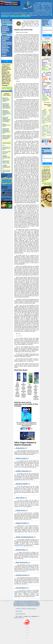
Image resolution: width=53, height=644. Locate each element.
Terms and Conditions (20, 614)
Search (16, 606)
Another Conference (15, 16)
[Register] (48, 39)
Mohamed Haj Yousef (19, 618)
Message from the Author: (46, 42)
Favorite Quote (46, 167)
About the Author (5, 52)
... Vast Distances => (21, 588)
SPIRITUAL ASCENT (34, 581)
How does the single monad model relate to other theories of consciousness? (6, 106)
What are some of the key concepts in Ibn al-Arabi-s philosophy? (7, 137)
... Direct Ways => (20, 498)
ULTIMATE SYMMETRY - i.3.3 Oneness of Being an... (6, 157)
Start (16, 601)
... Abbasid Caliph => (22, 523)
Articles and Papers (6, 34)
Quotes (34, 604)
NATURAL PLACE (33, 556)
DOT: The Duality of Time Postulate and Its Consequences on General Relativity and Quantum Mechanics (46, 130)
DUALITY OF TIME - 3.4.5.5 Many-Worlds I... (7, 153)
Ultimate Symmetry (5, 28)
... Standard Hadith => (22, 484)
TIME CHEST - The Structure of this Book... (6, 148)
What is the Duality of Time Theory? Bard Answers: (6, 99)
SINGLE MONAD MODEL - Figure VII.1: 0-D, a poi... (6, 162)
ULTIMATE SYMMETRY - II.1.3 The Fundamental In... (6, 167)
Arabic (4, 55)
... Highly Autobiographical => (25, 537)
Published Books (5, 31)
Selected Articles (7, 143)
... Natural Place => (21, 550)
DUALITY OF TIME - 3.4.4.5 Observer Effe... (7, 171)
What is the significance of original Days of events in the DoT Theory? (7, 113)
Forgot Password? (47, 37)
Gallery (19, 604)
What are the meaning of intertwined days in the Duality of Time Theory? (6, 119)
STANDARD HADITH (20, 491)
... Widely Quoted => (21, 458)
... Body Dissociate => (22, 562)
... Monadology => (21, 448)
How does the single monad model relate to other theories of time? (6, 131)
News (38, 604)
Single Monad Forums (7, 45)
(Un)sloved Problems (6, 38)
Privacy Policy (19, 611)
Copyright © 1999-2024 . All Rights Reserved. (26, 609)
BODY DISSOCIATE (34, 569)
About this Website (6, 48)
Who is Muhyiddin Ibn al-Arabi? (6, 125)
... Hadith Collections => (23, 471)
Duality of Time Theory (7, 24)
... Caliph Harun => (21, 510)
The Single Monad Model (7, 21)
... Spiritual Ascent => (22, 575)
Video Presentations (7, 41)
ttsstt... (4, 145)
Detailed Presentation (25, 16)
